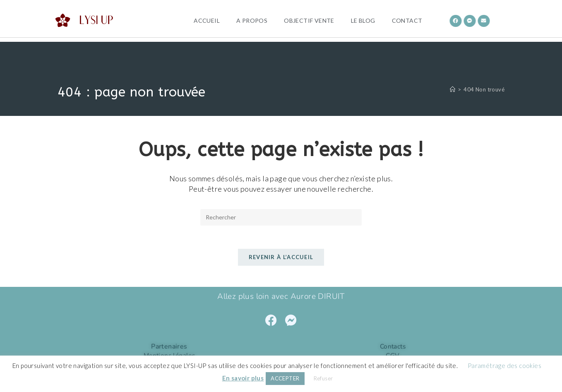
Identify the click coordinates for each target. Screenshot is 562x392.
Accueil (207, 20)
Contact (407, 20)
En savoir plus (243, 378)
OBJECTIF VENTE (309, 20)
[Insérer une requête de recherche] (281, 217)
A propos (252, 20)
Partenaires (169, 348)
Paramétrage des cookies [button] (504, 366)
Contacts (393, 348)
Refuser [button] (323, 378)
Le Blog (363, 20)
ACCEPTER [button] (285, 378)
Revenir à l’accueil (281, 259)
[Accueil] (453, 89)
